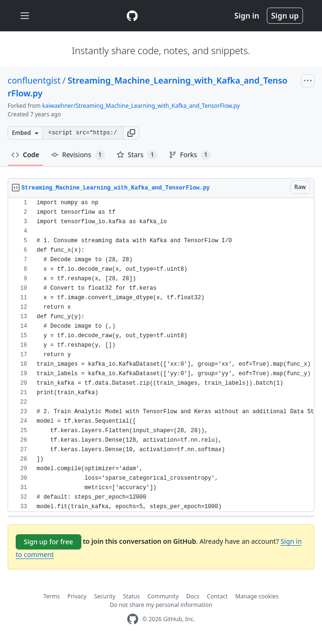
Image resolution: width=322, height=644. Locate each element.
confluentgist (34, 80)
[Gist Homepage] (132, 16)
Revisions (78, 155)
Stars (137, 155)
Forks (190, 155)
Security (105, 596)
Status (132, 596)
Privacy (77, 596)
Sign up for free (49, 542)
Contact (217, 596)
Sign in (247, 16)
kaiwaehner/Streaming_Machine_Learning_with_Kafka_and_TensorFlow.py (141, 106)
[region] (161, 355)
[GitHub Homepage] (133, 619)
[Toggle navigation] (25, 16)
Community (163, 596)
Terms (52, 596)
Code (25, 155)
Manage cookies (257, 596)
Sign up (285, 16)
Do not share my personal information (161, 605)
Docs (193, 596)
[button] (131, 133)
